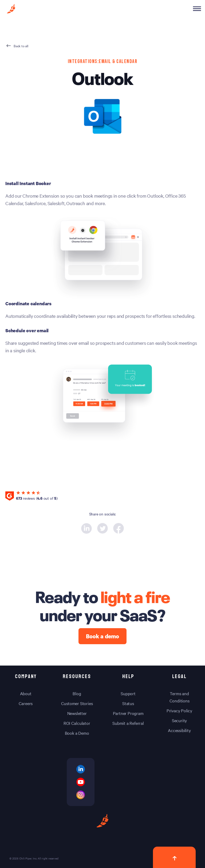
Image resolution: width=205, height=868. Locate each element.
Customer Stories (77, 703)
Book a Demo (77, 733)
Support (128, 693)
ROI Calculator (77, 723)
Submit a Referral (128, 723)
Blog (77, 693)
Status (128, 703)
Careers (26, 703)
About (26, 693)
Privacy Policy (179, 710)
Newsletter (77, 713)
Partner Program (128, 713)
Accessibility (179, 730)
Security (179, 720)
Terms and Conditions (180, 697)
